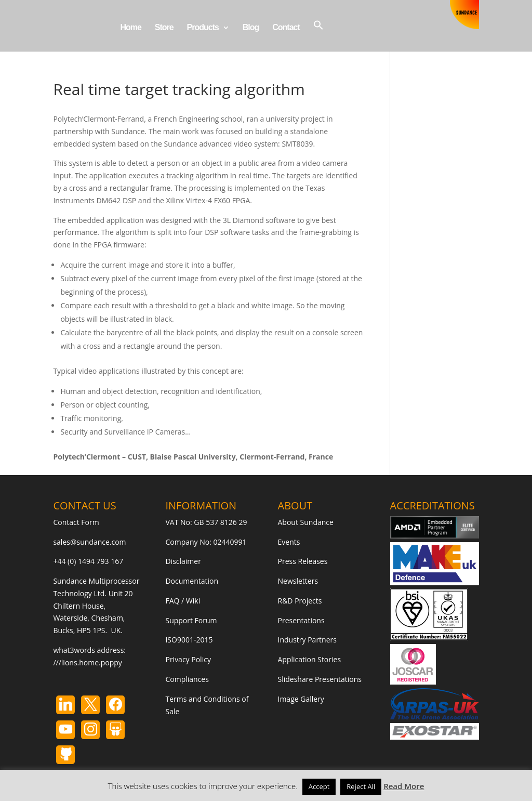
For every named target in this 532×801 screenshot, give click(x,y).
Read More (404, 786)
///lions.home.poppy (87, 662)
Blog (251, 28)
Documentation (192, 581)
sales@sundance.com (89, 542)
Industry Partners (307, 640)
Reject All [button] (361, 786)
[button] (318, 36)
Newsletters (298, 581)
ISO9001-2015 (189, 640)
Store (164, 28)
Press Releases (303, 561)
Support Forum (191, 620)
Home (130, 28)
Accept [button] (319, 786)
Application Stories (310, 659)
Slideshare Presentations (320, 679)
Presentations (301, 620)
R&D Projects (300, 601)
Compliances (187, 679)
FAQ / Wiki (183, 601)
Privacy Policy (188, 659)
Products (203, 28)
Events (289, 542)
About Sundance (306, 522)
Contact (286, 28)
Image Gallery (301, 699)
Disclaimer (183, 561)
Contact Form (76, 522)
